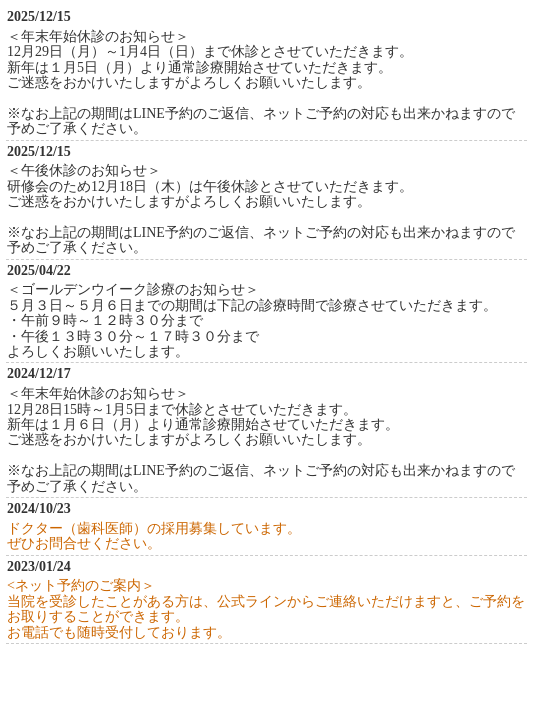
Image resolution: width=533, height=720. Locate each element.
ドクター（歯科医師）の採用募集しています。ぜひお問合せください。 (154, 536)
